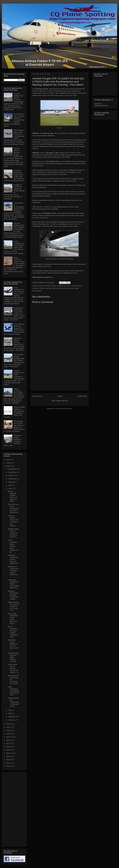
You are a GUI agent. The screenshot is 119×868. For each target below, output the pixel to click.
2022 (9, 727)
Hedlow (42, 288)
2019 (9, 737)
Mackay (55, 288)
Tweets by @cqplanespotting (101, 105)
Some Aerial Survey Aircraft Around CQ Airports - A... (14, 668)
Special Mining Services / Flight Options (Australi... (13, 657)
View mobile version (59, 401)
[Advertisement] (59, 374)
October (12, 475)
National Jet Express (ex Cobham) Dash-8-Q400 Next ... (13, 572)
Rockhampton (37, 291)
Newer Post (37, 396)
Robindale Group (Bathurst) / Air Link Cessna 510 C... (13, 645)
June (10, 488)
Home (60, 396)
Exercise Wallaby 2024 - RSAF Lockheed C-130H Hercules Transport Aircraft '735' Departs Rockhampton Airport (14, 378)
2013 (9, 756)
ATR (45, 286)
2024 (9, 466)
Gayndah (36, 288)
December (12, 469)
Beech (49, 286)
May (10, 710)
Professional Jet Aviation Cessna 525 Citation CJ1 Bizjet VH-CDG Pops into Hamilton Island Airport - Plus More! (14, 314)
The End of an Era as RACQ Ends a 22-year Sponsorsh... (14, 508)
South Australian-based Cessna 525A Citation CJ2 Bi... (13, 546)
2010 (9, 766)
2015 (9, 750)
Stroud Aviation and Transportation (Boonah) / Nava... (14, 702)
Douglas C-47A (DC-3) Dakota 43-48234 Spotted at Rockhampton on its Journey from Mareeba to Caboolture (14, 192)
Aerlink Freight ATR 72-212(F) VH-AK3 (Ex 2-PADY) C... (13, 533)
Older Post (82, 396)
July (10, 485)
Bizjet (54, 286)
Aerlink (40, 286)
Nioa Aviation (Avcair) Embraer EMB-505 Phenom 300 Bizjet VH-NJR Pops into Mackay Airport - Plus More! (14, 360)
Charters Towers (76, 286)
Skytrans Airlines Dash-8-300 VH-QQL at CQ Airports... (13, 521)
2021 (9, 731)
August (11, 482)
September (13, 479)
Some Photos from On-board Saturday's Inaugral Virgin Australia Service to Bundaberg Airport (14, 120)
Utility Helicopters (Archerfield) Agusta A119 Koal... (14, 691)
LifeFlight (49, 288)
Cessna (67, 286)
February (12, 717)
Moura (61, 288)
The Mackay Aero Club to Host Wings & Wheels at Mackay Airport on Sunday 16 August (14, 426)
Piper (66, 288)
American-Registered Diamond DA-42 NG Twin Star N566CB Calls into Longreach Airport (14, 176)
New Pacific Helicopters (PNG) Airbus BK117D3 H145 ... (13, 619)
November (12, 472)
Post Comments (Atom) (64, 409)
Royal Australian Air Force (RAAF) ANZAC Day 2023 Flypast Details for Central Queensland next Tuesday (14, 247)
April (10, 713)
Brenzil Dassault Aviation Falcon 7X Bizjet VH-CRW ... (13, 496)
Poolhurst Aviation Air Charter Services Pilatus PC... (13, 559)
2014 (9, 753)
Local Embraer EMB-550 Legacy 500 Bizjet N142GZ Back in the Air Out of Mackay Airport (14, 329)
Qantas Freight (73, 288)
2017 (9, 743)
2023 (9, 724)
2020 (9, 734)
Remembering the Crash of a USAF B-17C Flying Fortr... (13, 606)
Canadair (60, 286)
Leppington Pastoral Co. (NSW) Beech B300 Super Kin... (13, 584)
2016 (9, 747)
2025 (9, 463)
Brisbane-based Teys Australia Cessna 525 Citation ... (13, 595)
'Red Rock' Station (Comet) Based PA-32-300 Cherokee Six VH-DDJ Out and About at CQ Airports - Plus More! (14, 344)
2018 (9, 740)
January (12, 720)
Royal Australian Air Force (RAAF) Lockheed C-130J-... (14, 632)
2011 (9, 763)
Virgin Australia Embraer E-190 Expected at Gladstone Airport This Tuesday (14, 412)
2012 (9, 760)
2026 (9, 460)
